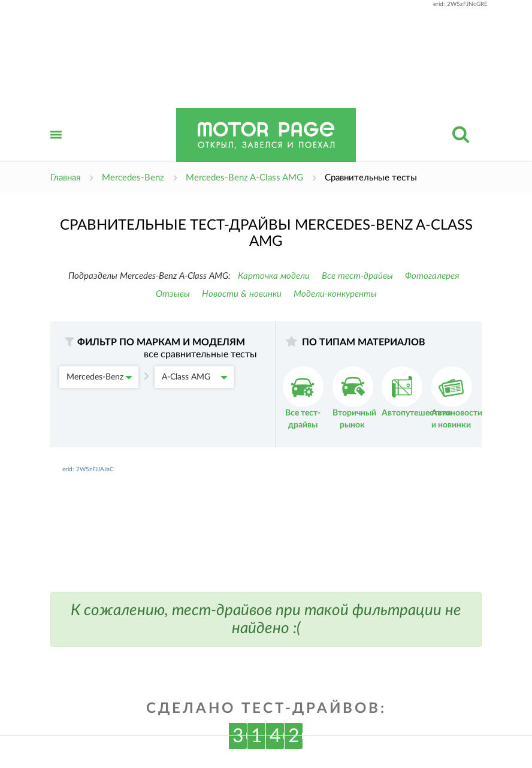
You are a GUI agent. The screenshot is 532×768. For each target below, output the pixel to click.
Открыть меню (56, 148)
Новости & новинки (242, 294)
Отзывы (173, 294)
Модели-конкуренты (335, 294)
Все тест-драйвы (357, 276)
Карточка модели (274, 276)
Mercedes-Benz (99, 377)
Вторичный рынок (354, 398)
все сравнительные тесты (200, 354)
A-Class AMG (195, 377)
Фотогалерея (432, 276)
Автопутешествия (416, 392)
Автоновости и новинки (457, 398)
